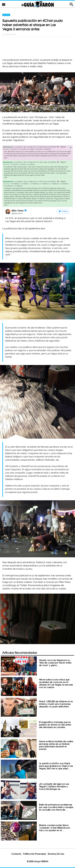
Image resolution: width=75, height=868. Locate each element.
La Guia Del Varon (38, 4)
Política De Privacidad (34, 854)
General (6, 15)
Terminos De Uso (56, 854)
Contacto (16, 854)
